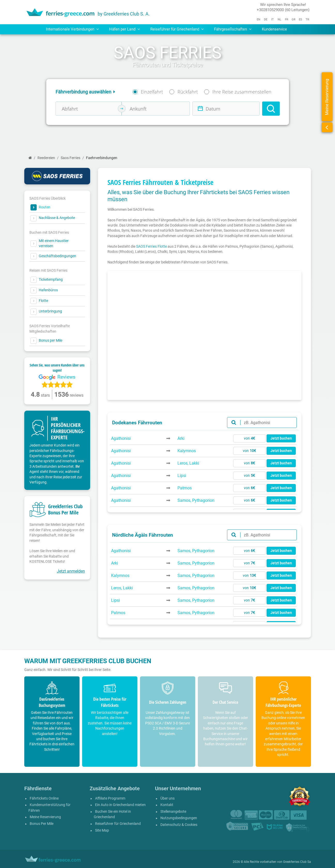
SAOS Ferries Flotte (151, 246)
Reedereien (46, 158)
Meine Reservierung (45, 817)
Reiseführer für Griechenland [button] (177, 29)
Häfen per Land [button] (125, 29)
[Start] (30, 158)
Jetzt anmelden (71, 571)
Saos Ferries (71, 158)
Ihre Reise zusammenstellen (242, 92)
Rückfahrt (188, 92)
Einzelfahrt (152, 92)
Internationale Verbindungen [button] (72, 29)
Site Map (102, 830)
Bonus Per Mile (42, 824)
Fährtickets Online (44, 798)
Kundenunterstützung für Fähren (49, 808)
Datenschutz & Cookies (179, 825)
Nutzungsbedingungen (179, 818)
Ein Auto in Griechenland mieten (120, 805)
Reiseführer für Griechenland (118, 824)
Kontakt (167, 805)
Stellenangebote (173, 812)
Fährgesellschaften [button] (233, 29)
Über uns (167, 798)
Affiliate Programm (110, 798)
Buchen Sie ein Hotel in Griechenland (112, 814)
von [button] (249, 438)
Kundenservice (274, 29)
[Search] (271, 109)
